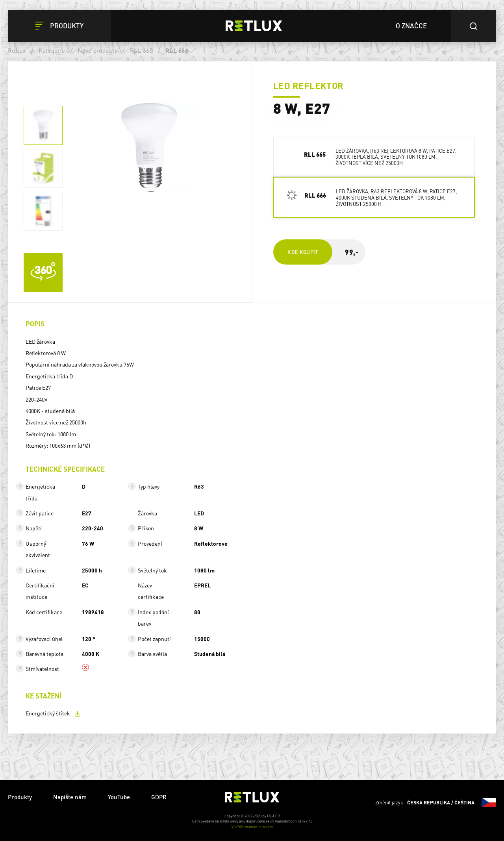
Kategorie (52, 50)
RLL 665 (141, 50)
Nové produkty (97, 50)
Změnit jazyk (436, 802)
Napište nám (70, 797)
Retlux (17, 50)
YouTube (119, 797)
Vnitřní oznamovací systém (252, 827)
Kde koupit (303, 252)
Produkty (20, 797)
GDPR (159, 797)
